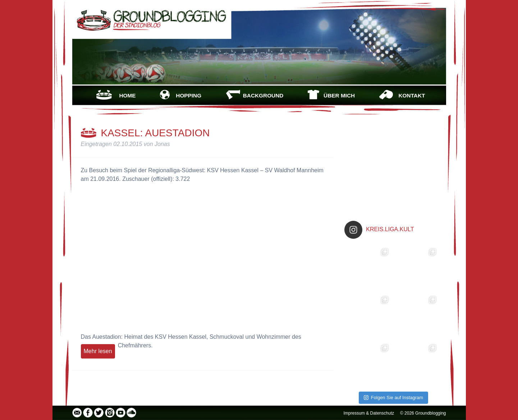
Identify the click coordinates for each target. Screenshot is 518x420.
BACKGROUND (263, 95)
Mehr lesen (98, 351)
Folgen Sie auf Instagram (393, 398)
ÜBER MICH (339, 95)
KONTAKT (412, 95)
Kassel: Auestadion (155, 133)
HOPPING (189, 95)
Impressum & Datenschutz (369, 413)
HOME (127, 95)
